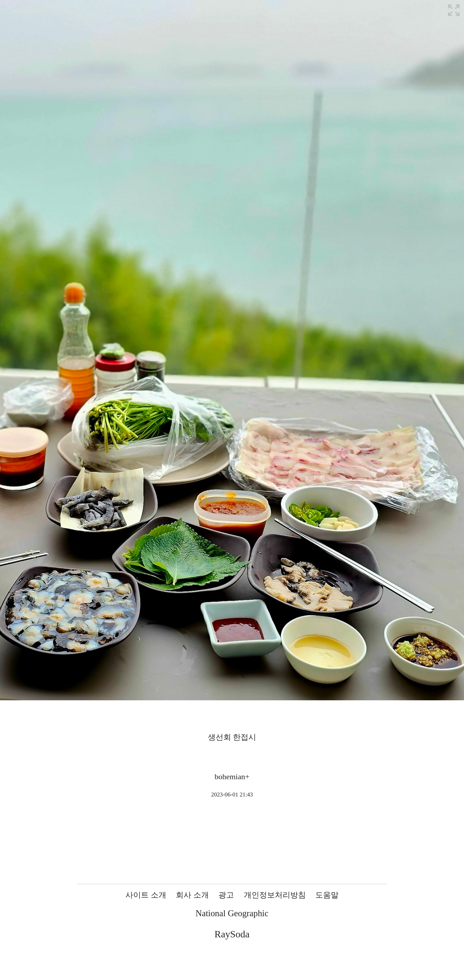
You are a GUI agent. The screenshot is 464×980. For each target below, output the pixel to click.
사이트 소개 (146, 895)
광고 (226, 895)
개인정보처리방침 (275, 895)
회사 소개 (192, 895)
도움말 (327, 895)
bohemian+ (232, 777)
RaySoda (232, 934)
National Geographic (232, 913)
